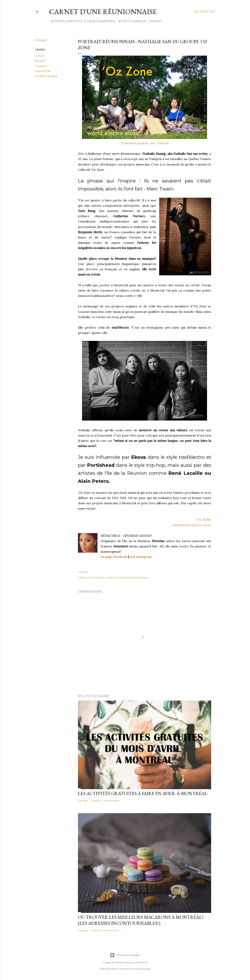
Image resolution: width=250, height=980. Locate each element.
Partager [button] (41, 40)
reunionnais (43, 71)
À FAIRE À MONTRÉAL (99, 21)
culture (40, 56)
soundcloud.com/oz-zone (191, 525)
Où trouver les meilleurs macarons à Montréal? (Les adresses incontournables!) (141, 920)
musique (41, 66)
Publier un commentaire (105, 801)
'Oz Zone (204, 519)
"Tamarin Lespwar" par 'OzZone (145, 143)
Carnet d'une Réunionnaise (103, 12)
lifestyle (40, 61)
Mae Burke (141, 962)
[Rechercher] (205, 12)
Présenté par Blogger (125, 955)
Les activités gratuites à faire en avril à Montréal (143, 793)
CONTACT (154, 21)
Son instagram (141, 557)
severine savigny (46, 76)
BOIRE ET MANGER (131, 21)
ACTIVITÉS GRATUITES (65, 21)
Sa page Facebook (114, 557)
